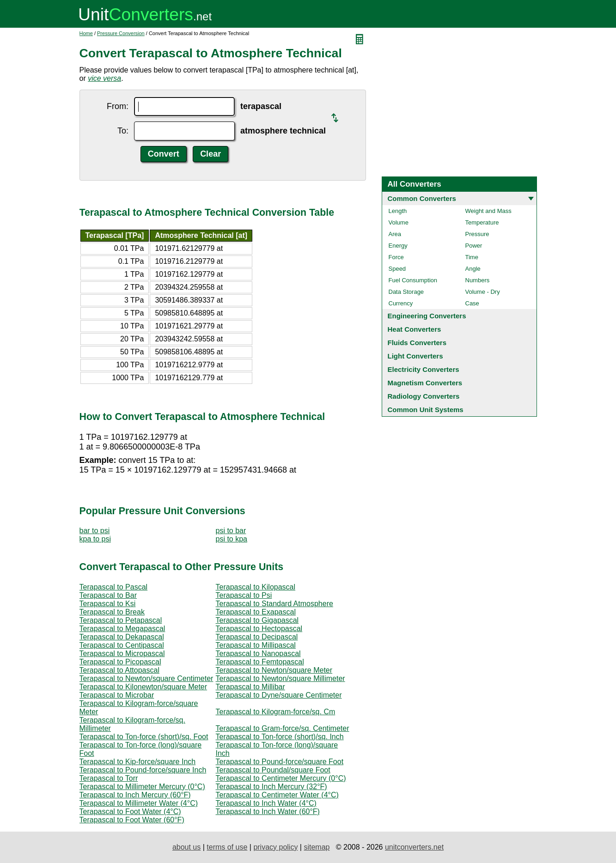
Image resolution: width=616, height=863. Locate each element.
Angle (473, 269)
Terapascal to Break (112, 612)
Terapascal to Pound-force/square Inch (143, 770)
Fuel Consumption (413, 280)
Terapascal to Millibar (250, 687)
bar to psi (95, 531)
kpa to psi (95, 539)
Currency (401, 303)
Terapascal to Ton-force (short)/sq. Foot (144, 737)
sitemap (317, 847)
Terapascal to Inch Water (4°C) (266, 803)
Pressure (477, 234)
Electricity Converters (424, 369)
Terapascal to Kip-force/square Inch (138, 762)
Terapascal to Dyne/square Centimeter (279, 695)
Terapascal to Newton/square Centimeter (146, 678)
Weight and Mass (488, 211)
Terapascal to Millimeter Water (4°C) (139, 803)
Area (395, 234)
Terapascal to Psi (244, 595)
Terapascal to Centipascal (122, 645)
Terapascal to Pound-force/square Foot (280, 762)
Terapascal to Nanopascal (258, 653)
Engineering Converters (427, 316)
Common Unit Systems (426, 410)
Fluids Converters (417, 343)
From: (118, 106)
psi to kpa (232, 539)
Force (396, 257)
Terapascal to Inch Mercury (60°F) (135, 795)
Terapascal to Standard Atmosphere (274, 604)
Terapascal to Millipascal (256, 645)
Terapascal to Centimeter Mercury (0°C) (281, 778)
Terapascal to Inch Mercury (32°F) (271, 787)
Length (398, 211)
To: (123, 131)
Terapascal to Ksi (108, 604)
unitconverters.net (414, 847)
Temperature (482, 222)
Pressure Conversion (121, 33)
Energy (398, 246)
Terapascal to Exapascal (256, 612)
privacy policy (275, 847)
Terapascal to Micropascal (122, 653)
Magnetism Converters (425, 383)
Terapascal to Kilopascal (256, 587)
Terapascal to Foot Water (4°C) (130, 811)
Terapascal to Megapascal (122, 629)
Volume (399, 222)
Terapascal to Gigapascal (257, 620)
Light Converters (415, 356)
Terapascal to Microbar (117, 695)
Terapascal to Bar (108, 595)
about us (186, 847)
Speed (397, 269)
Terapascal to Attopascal (119, 670)
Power (474, 246)
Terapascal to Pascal (114, 587)
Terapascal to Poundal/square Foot (273, 770)
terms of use (227, 847)
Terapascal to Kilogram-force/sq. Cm (276, 712)
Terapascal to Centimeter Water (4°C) (277, 795)
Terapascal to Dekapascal (122, 637)
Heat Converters (415, 329)
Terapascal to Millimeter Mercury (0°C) (142, 787)
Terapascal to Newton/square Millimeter (281, 678)
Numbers (478, 280)
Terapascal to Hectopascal (259, 629)
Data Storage (406, 292)
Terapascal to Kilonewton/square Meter (143, 687)
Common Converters (422, 198)
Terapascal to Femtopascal (260, 662)
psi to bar (231, 531)
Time (472, 257)
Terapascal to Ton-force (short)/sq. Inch (280, 737)
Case (472, 303)
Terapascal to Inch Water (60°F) (268, 811)
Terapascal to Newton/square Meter (274, 670)
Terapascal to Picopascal (120, 662)
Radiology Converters (424, 396)
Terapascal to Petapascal (121, 620)
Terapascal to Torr (109, 778)
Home (86, 33)
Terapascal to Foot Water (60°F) (132, 820)
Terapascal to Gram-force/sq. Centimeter (283, 728)
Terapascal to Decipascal (257, 637)
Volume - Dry (483, 292)
